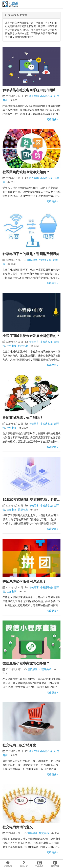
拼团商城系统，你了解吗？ (23, 418)
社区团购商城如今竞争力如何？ (26, 172)
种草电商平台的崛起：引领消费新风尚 (31, 254)
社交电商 (11, 346)
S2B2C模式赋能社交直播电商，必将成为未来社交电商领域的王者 (32, 500)
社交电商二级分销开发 (19, 745)
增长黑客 (34, 96)
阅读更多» (52, 119)
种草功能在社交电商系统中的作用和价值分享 (32, 90)
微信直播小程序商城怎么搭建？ (26, 663)
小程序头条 (46, 96)
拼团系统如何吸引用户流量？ (24, 581)
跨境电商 (23, 346)
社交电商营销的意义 (18, 827)
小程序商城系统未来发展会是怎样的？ (31, 336)
